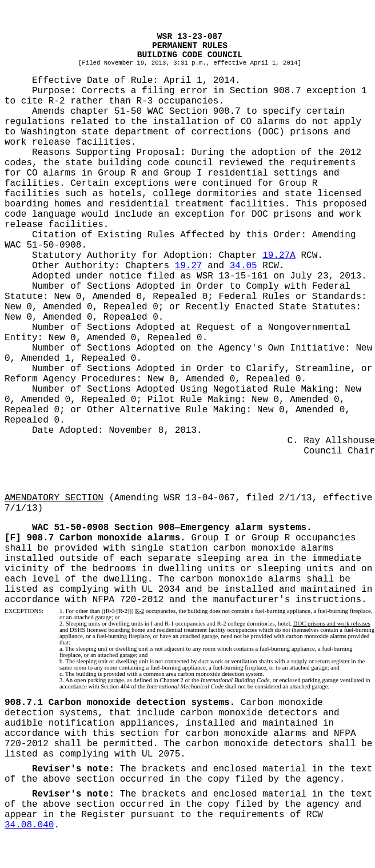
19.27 (189, 266)
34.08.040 (29, 825)
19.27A (279, 256)
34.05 (244, 266)
